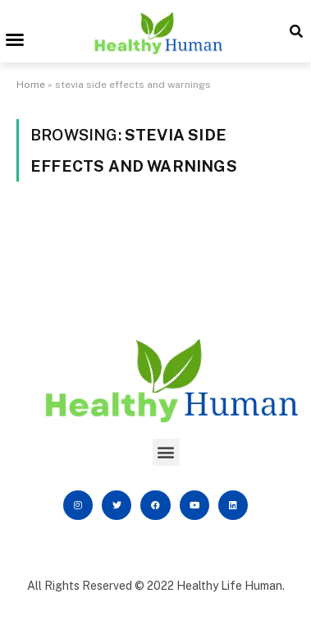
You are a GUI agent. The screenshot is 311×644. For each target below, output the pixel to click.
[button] (15, 39)
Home (31, 85)
